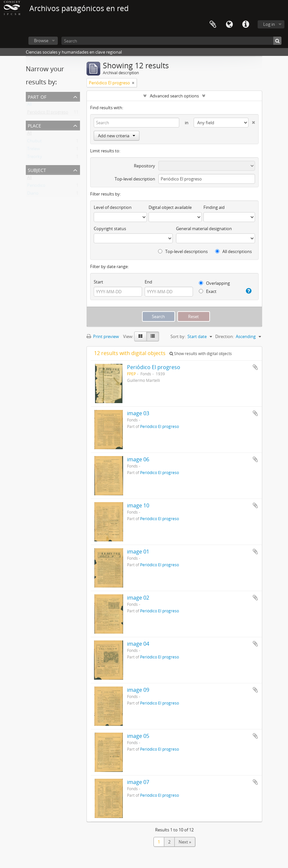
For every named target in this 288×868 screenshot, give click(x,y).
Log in (269, 24)
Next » (185, 842)
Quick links (246, 25)
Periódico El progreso (48, 113)
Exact (208, 291)
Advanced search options (174, 96)
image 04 (138, 644)
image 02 (138, 598)
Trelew (33, 150)
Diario (33, 195)
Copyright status (110, 229)
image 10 (138, 505)
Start (98, 282)
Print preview (103, 336)
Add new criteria (117, 136)
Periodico (36, 187)
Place (34, 125)
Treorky (35, 158)
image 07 (138, 782)
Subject (37, 170)
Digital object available (170, 207)
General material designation (204, 229)
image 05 (138, 736)
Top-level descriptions (183, 251)
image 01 (138, 552)
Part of (37, 96)
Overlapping (214, 283)
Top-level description (135, 179)
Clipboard (213, 25)
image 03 (138, 413)
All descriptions (233, 251)
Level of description (113, 207)
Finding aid (214, 207)
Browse (41, 41)
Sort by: (178, 336)
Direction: (224, 336)
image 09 (138, 690)
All (29, 106)
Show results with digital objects (201, 354)
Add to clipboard (255, 367)
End (148, 282)
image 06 (138, 459)
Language (229, 25)
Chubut (34, 142)
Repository (144, 166)
